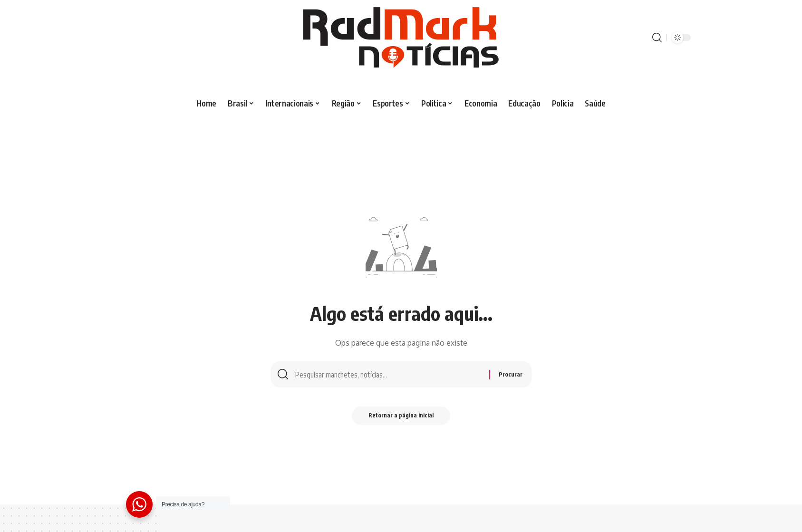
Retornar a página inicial (401, 418)
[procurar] (657, 38)
